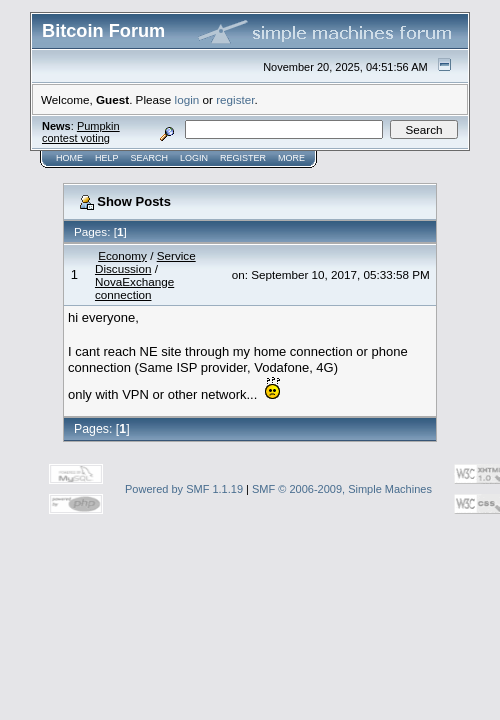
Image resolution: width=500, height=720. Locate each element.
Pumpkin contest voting (81, 132)
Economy (122, 255)
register (235, 99)
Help (107, 158)
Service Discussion (145, 262)
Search (150, 158)
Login (194, 158)
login (187, 99)
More (291, 158)
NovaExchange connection (134, 288)
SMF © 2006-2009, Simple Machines (342, 489)
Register (243, 158)
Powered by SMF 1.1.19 (184, 489)
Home (69, 158)
